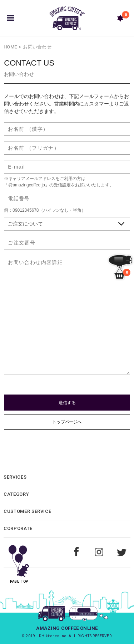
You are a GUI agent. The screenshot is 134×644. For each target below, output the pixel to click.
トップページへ (67, 422)
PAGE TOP (19, 561)
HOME (10, 47)
